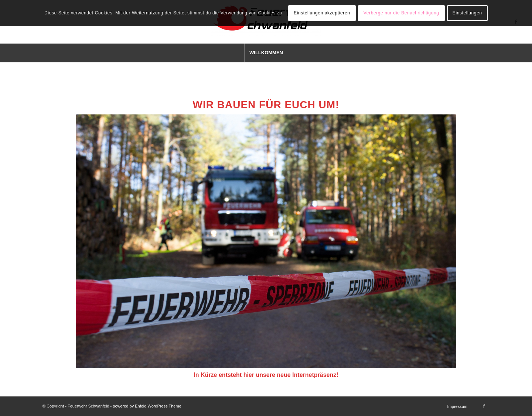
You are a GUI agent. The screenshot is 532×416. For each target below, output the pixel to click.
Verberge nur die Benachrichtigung (401, 13)
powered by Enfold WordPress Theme (147, 406)
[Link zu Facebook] (484, 406)
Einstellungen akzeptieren (322, 13)
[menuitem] (266, 53)
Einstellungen (467, 13)
